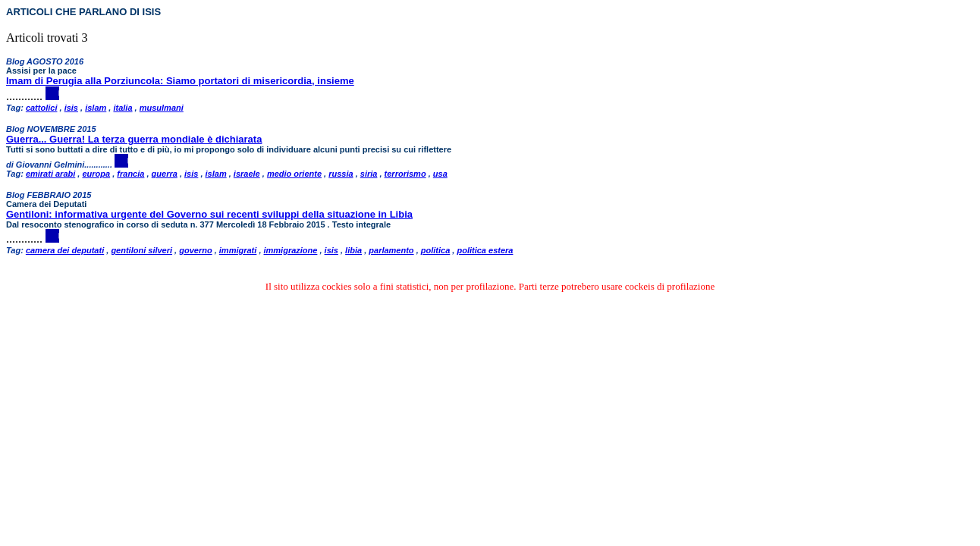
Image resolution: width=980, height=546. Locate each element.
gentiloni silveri (141, 250)
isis (71, 108)
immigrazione (291, 250)
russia (341, 174)
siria (369, 174)
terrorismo (405, 174)
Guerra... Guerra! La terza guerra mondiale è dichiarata (134, 139)
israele (247, 174)
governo (195, 250)
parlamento (391, 250)
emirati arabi (50, 174)
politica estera (485, 250)
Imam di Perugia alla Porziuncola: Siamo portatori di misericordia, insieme (180, 81)
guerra (165, 174)
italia (122, 108)
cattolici (42, 108)
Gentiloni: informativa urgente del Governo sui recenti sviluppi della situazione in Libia (209, 214)
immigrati (238, 250)
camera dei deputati (65, 250)
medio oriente (294, 174)
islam (96, 108)
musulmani (162, 108)
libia (353, 250)
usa (440, 174)
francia (130, 174)
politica (436, 250)
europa (96, 174)
